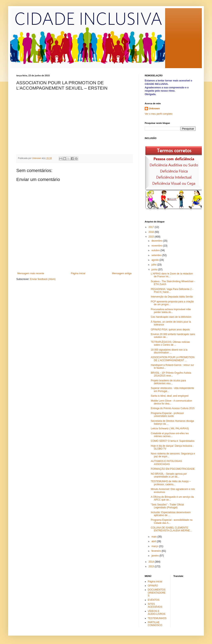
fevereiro (157, 551)
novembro (157, 246)
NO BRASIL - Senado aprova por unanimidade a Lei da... (169, 475)
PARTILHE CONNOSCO (155, 624)
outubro (156, 250)
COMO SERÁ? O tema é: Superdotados (173, 441)
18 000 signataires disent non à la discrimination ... (169, 351)
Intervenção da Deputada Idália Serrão (172, 297)
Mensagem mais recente (31, 273)
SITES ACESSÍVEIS (155, 605)
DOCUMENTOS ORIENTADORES (157, 593)
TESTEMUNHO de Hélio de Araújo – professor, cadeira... (171, 483)
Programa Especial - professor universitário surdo (167, 415)
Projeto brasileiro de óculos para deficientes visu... (168, 382)
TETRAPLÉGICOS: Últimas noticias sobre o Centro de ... (170, 343)
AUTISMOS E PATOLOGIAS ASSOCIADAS (166, 463)
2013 (152, 566)
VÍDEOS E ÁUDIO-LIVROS (157, 613)
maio (154, 537)
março (155, 546)
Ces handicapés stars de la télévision (171, 317)
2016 (152, 232)
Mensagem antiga (122, 273)
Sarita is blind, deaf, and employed (170, 396)
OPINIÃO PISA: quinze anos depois (170, 330)
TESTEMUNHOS (157, 618)
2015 (152, 237)
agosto (155, 260)
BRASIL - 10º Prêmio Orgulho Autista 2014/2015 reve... (171, 374)
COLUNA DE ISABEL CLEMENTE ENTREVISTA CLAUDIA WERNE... (171, 529)
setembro (157, 255)
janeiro (155, 556)
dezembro (157, 241)
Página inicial (78, 273)
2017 (152, 227)
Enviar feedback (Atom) (43, 279)
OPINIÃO (153, 586)
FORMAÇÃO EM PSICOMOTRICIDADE (173, 469)
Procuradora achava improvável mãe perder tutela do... (171, 311)
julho (154, 265)
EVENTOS (154, 600)
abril (154, 541)
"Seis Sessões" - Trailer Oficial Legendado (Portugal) (167, 506)
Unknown (154, 109)
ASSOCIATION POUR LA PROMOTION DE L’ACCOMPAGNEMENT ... (173, 359)
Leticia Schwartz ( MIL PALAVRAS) (170, 429)
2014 (152, 562)
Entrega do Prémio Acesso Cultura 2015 (173, 408)
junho (155, 270)
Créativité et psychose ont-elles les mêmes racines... (170, 435)
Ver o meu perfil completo (159, 114)
